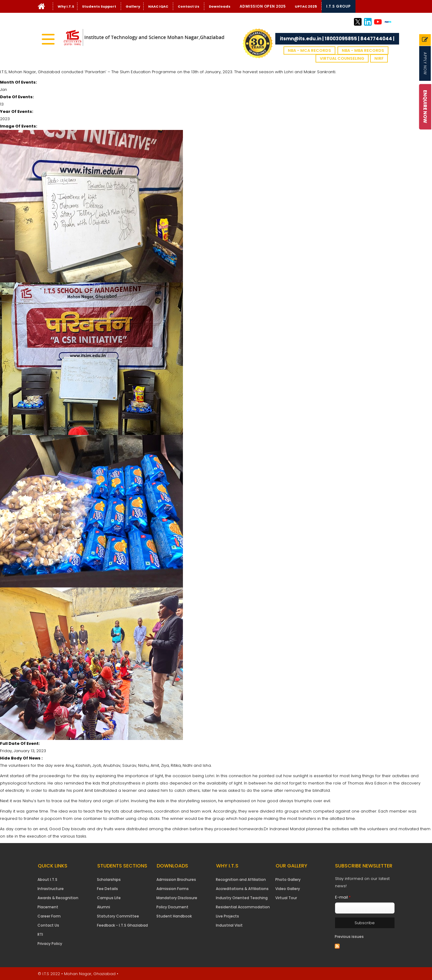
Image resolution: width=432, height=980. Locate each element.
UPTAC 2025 (306, 6)
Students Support (99, 6)
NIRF (379, 58)
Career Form (49, 916)
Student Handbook (174, 916)
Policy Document (172, 907)
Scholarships (109, 879)
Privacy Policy (50, 944)
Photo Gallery (288, 879)
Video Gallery (288, 889)
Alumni (104, 907)
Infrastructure (51, 889)
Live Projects (227, 916)
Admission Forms (173, 889)
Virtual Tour (286, 898)
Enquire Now (425, 107)
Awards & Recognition (58, 898)
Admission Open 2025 (263, 6)
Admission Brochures (176, 879)
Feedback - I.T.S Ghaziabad (122, 925)
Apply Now (425, 63)
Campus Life (109, 898)
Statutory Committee (118, 916)
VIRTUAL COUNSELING (342, 58)
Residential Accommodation (243, 907)
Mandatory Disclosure (177, 898)
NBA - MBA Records (363, 50)
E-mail (343, 897)
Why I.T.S (66, 6)
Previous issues (349, 937)
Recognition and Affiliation (241, 879)
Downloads (220, 6)
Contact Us (189, 6)
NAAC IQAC (158, 6)
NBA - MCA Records (309, 50)
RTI (40, 934)
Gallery (133, 6)
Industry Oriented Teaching (242, 898)
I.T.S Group (339, 6)
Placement (48, 907)
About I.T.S (47, 879)
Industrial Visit (229, 925)
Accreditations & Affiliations (242, 889)
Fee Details (107, 889)
